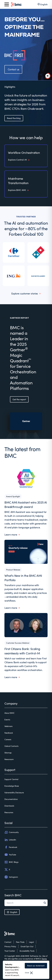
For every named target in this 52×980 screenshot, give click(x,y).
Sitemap (8, 753)
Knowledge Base (12, 786)
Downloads (9, 806)
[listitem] (14, 252)
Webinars (8, 726)
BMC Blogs (11, 862)
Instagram (11, 877)
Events (7, 720)
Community (12, 832)
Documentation (11, 799)
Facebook (11, 847)
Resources (9, 812)
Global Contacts (11, 746)
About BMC (9, 713)
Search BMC (13, 895)
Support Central (11, 779)
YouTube (10, 855)
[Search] (46, 903)
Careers (8, 739)
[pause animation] (48, 76)
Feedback (9, 733)
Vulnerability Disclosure (14, 793)
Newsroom (9, 759)
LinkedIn (10, 840)
